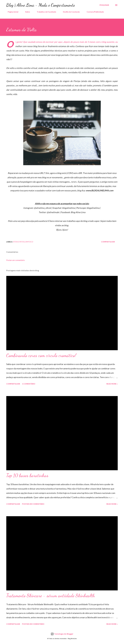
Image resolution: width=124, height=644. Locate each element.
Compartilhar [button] (108, 242)
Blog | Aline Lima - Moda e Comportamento (41, 5)
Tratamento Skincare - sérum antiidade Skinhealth (51, 595)
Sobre (26, 12)
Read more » (112, 384)
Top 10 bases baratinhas (27, 475)
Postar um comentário (15, 260)
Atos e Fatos (19, 242)
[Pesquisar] (104, 5)
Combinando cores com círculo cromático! (41, 355)
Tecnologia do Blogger (62, 634)
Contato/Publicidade (94, 12)
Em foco (29, 242)
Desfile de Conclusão (70, 12)
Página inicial (12, 12)
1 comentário (29, 384)
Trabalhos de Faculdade (45, 12)
